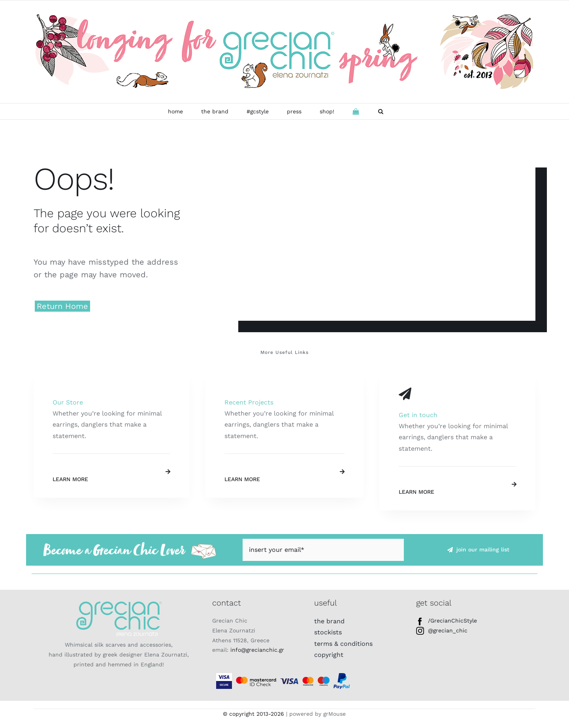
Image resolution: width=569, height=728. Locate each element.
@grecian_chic (442, 630)
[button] (381, 111)
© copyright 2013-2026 (253, 714)
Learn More (70, 479)
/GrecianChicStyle (447, 621)
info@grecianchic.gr (257, 650)
